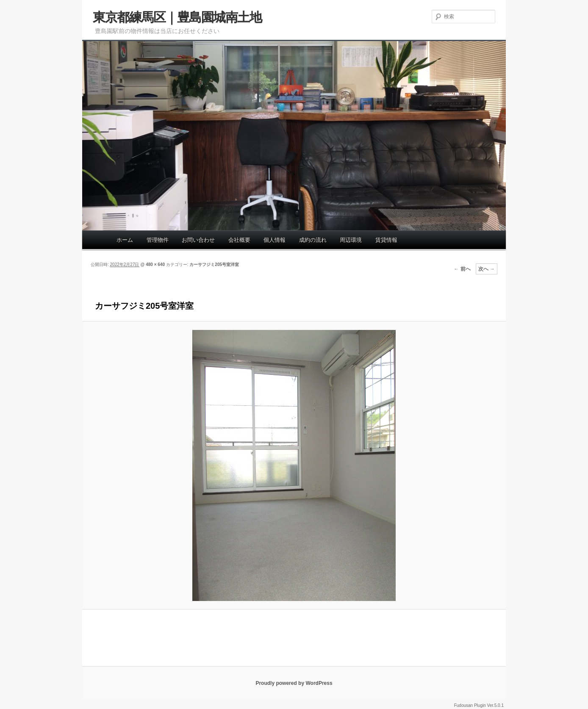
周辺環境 (351, 240)
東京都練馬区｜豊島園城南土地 (177, 17)
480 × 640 (155, 264)
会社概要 (239, 240)
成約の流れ (313, 240)
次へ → (487, 269)
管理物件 (158, 240)
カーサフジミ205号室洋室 (214, 264)
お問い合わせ (198, 240)
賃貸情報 (386, 240)
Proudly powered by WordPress (294, 683)
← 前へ (462, 269)
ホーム (125, 240)
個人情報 (275, 240)
